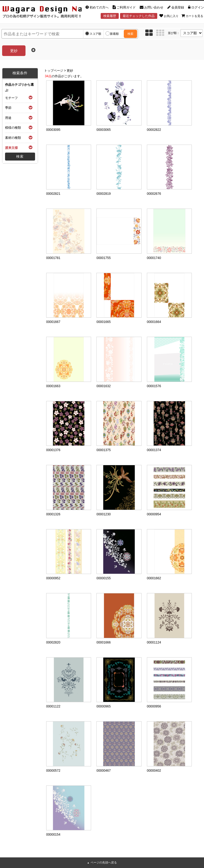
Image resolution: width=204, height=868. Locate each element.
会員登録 (176, 7)
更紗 (70, 71)
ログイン (196, 7)
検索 (130, 34)
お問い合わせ (152, 7)
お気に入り (169, 16)
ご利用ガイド (124, 7)
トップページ (54, 71)
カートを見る (192, 16)
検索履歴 (110, 16)
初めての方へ (97, 7)
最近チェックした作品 (139, 16)
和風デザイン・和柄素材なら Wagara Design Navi (41, 11)
